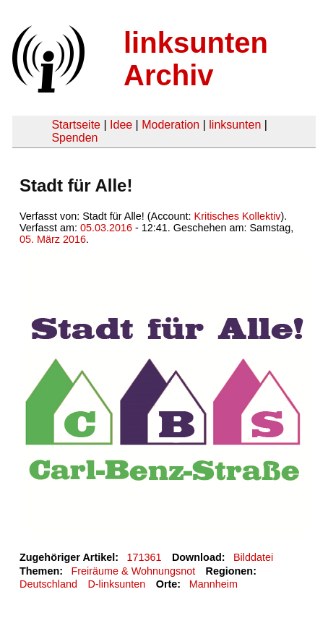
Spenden (74, 138)
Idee (121, 125)
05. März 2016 (53, 239)
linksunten (235, 125)
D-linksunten (116, 584)
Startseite (76, 125)
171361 (144, 557)
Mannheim (213, 584)
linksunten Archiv (196, 59)
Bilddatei (253, 557)
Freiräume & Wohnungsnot (133, 571)
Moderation (171, 125)
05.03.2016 (106, 228)
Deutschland (48, 584)
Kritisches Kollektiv (238, 216)
